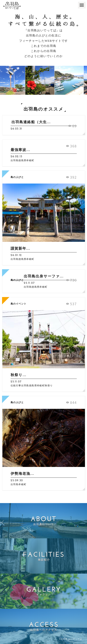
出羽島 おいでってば (71, 639)
